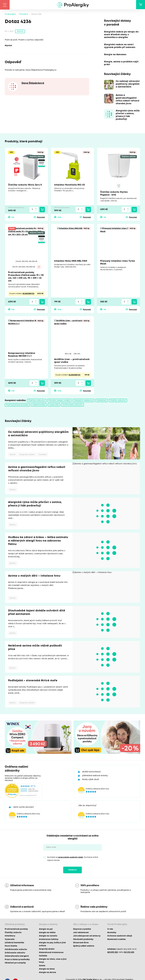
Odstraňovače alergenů (17, 957)
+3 (39, 267)
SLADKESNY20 (29, 294)
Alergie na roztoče (48, 937)
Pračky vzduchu (118, 401)
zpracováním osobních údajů (71, 858)
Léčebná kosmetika (14, 943)
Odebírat (72, 871)
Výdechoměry (39, 405)
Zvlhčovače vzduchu (72, 405)
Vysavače (54, 405)
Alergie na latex (47, 970)
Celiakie (43, 956)
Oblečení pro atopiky (15, 964)
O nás (110, 930)
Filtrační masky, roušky (59, 401)
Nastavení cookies (117, 940)
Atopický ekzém (47, 950)
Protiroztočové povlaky (17, 405)
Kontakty (112, 933)
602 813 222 (113, 953)
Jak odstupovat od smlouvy (87, 937)
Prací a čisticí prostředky (17, 960)
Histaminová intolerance (51, 953)
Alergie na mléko (47, 933)
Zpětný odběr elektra (84, 947)
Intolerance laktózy (49, 940)
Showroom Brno (81, 943)
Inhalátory (102, 401)
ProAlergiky (10, 14)
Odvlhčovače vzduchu (16, 950)
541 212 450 (129, 953)
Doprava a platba (82, 930)
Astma (20, 31)
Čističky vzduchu (37, 401)
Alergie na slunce (48, 973)
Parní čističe (11, 947)
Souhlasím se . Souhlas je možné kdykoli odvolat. (73, 859)
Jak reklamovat (81, 933)
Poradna (24, 14)
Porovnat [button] (41, 217)
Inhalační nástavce (83, 401)
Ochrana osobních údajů (120, 937)
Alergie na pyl (46, 930)
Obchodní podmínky (83, 940)
